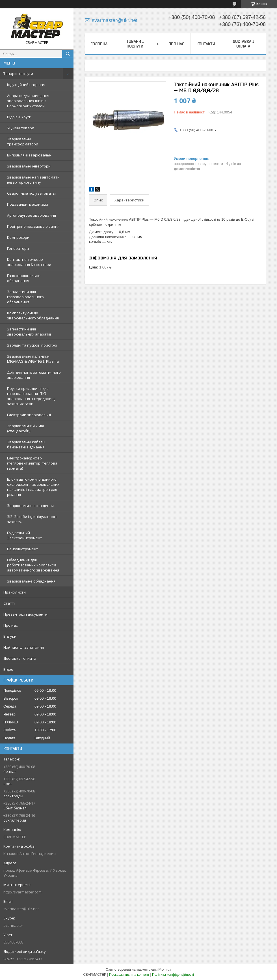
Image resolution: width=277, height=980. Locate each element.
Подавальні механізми (28, 204)
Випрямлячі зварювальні (30, 155)
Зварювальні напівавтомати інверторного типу (33, 180)
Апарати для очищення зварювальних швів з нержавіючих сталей (28, 101)
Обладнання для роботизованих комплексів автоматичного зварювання (33, 565)
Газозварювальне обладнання (24, 278)
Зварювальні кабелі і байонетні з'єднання (26, 444)
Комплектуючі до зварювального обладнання (33, 315)
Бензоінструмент (23, 549)
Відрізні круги (19, 117)
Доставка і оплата (20, 658)
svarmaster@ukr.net (21, 909)
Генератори (18, 248)
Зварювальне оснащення (30, 506)
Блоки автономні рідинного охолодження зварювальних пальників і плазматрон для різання (33, 487)
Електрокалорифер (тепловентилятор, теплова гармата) (32, 463)
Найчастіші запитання (24, 647)
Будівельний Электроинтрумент (25, 535)
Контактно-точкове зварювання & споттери (29, 262)
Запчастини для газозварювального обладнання (25, 297)
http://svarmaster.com (22, 892)
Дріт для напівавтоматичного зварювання (34, 375)
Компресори (18, 237)
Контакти (206, 44)
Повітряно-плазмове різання (33, 226)
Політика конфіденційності (173, 975)
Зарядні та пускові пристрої (32, 345)
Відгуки (10, 636)
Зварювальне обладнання (31, 581)
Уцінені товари (21, 128)
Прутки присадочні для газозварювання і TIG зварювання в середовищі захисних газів (31, 396)
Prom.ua (165, 970)
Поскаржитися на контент (129, 975)
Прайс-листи (15, 592)
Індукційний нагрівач (26, 85)
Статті (9, 603)
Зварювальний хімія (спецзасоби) (25, 428)
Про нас (10, 625)
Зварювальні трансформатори (23, 141)
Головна (99, 44)
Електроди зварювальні (29, 415)
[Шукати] (68, 54)
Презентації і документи (25, 614)
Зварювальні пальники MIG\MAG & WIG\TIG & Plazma (33, 359)
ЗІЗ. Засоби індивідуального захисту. (32, 519)
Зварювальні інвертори (29, 166)
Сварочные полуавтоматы (31, 193)
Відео (8, 669)
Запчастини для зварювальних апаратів (29, 332)
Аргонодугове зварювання (32, 215)
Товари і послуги (18, 74)
